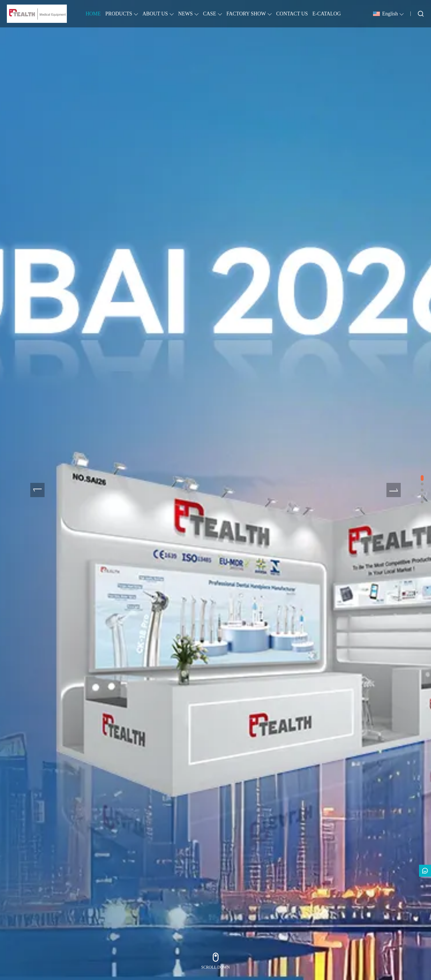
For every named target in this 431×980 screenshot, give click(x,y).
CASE (210, 14)
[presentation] (37, 490)
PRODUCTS (119, 14)
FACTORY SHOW (246, 14)
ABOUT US (155, 14)
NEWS (186, 14)
